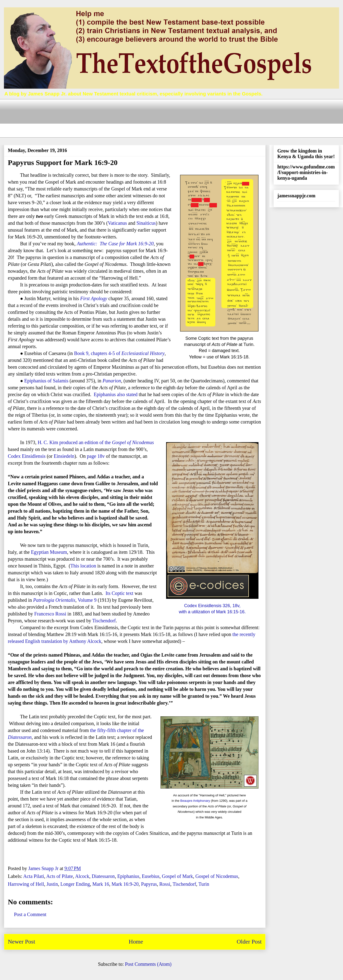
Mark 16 (101, 884)
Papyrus (149, 884)
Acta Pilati (34, 876)
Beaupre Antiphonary (195, 801)
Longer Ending (75, 884)
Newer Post (21, 942)
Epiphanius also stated (116, 394)
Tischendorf (104, 621)
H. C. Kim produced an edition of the (96, 442)
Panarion (112, 381)
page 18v (96, 456)
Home (136, 942)
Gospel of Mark (178, 876)
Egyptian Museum (49, 552)
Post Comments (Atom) (148, 964)
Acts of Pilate (60, 876)
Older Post (249, 942)
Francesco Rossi (50, 614)
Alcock (82, 876)
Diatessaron (20, 737)
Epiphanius (128, 876)
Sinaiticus (146, 223)
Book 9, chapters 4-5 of (119, 353)
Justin (52, 884)
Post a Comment (30, 914)
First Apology (94, 298)
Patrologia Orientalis (54, 600)
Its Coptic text (119, 593)
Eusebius (151, 876)
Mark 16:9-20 (125, 884)
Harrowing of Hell (26, 884)
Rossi (165, 884)
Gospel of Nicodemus (217, 876)
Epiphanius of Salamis (46, 381)
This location (83, 566)
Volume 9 (87, 600)
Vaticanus (117, 223)
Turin (204, 884)
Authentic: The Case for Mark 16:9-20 (115, 244)
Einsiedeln (64, 456)
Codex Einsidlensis (27, 456)
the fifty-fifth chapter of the (117, 730)
